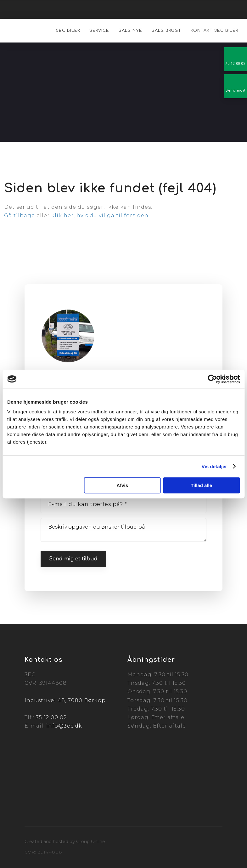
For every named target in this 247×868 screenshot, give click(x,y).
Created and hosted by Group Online (65, 842)
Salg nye (130, 31)
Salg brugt (166, 31)
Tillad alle (201, 485)
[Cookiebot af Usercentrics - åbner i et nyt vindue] (212, 379)
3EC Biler (68, 31)
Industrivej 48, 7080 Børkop (65, 700)
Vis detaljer (214, 466)
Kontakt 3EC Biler (214, 31)
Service (99, 31)
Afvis (122, 485)
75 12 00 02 (51, 717)
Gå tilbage (20, 216)
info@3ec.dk (64, 726)
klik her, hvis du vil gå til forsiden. (101, 216)
